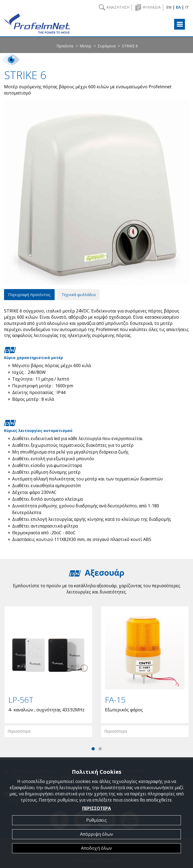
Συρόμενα (107, 46)
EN (169, 7)
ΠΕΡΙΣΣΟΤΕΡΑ (96, 808)
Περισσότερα (19, 731)
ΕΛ (178, 7)
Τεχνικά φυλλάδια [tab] (78, 294)
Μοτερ (85, 46)
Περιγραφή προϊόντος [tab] (29, 294)
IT (187, 7)
